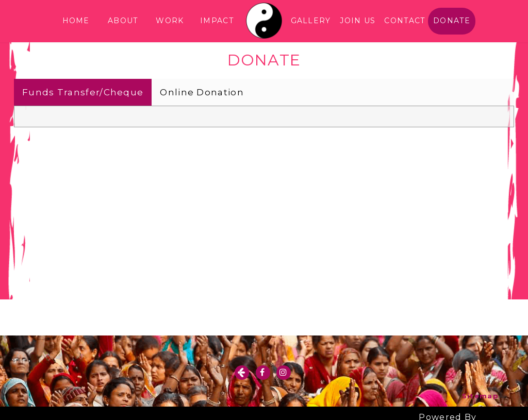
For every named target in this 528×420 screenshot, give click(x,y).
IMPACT (217, 21)
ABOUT (123, 21)
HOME (76, 21)
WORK (170, 21)
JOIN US (358, 21)
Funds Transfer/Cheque (83, 92)
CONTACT (405, 21)
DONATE (452, 21)
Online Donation (202, 92)
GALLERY (311, 21)
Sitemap (480, 396)
